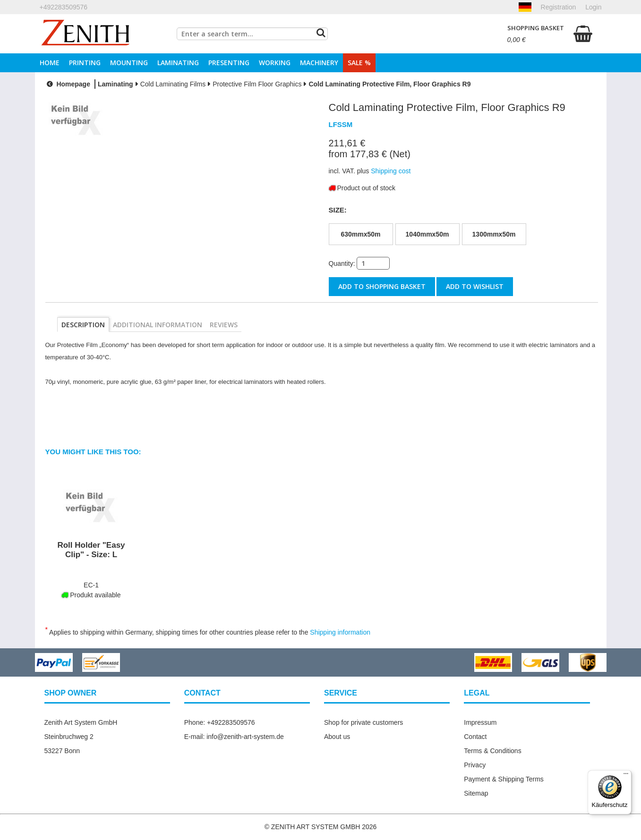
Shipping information (340, 632)
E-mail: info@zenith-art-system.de (234, 737)
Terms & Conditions (492, 751)
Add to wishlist (475, 286)
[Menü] (626, 776)
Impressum (480, 722)
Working (275, 63)
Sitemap (476, 793)
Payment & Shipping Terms (504, 779)
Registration (559, 7)
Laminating (178, 63)
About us (337, 737)
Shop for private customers (363, 722)
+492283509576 (64, 7)
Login (593, 7)
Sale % (359, 63)
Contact (475, 737)
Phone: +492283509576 (220, 722)
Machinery (319, 63)
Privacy (475, 765)
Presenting (229, 63)
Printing (85, 63)
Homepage (67, 84)
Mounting (129, 63)
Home (50, 63)
